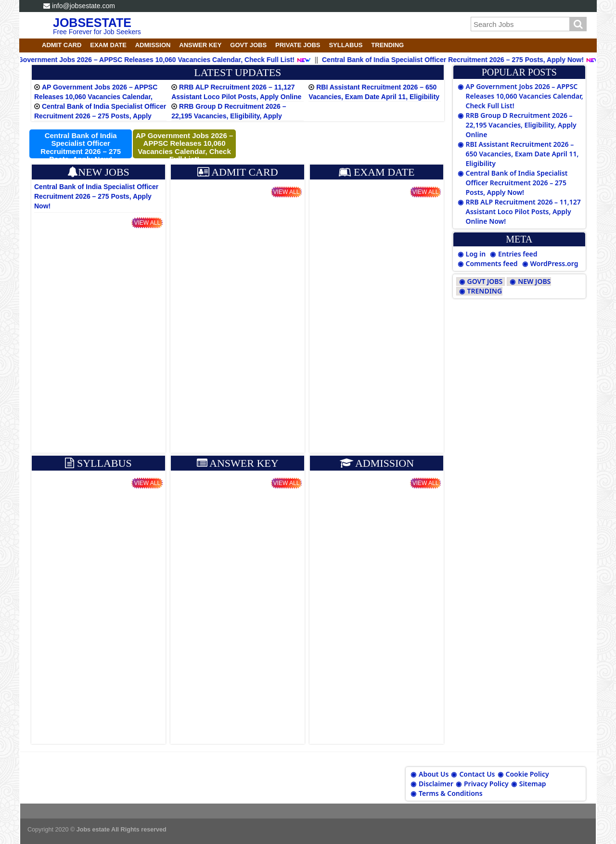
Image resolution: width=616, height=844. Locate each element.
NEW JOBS (534, 281)
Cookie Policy (527, 774)
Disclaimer (436, 784)
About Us (434, 774)
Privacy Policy (486, 784)
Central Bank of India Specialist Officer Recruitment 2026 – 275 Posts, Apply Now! (100, 116)
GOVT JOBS (248, 45)
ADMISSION (153, 45)
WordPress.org (554, 263)
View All (147, 223)
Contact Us (477, 774)
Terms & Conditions (451, 793)
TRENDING (387, 45)
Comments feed (492, 263)
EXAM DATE (108, 45)
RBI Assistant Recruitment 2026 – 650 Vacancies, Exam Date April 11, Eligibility (522, 154)
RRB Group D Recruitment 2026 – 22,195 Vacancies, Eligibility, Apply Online (229, 116)
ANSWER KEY (200, 45)
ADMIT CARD (62, 45)
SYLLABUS (346, 45)
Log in (476, 254)
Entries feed (518, 254)
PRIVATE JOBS (298, 45)
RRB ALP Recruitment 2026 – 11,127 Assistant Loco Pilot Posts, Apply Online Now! (236, 97)
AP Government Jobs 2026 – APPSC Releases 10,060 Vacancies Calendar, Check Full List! (96, 97)
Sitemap (533, 784)
